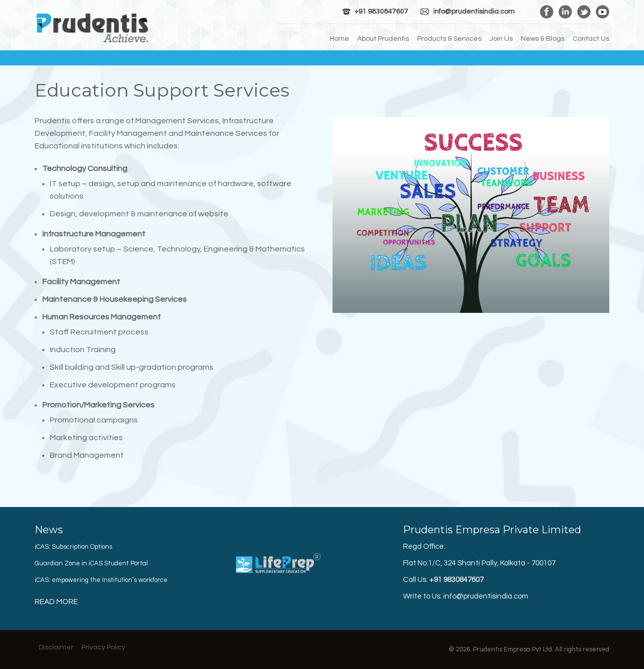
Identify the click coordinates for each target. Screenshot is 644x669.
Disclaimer (56, 647)
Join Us (501, 39)
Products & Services (449, 39)
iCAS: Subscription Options (73, 547)
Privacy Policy (103, 647)
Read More (56, 602)
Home (339, 39)
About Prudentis (383, 39)
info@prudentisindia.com (474, 12)
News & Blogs (543, 39)
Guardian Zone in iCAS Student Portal (91, 563)
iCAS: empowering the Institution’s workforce (101, 580)
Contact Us (591, 39)
